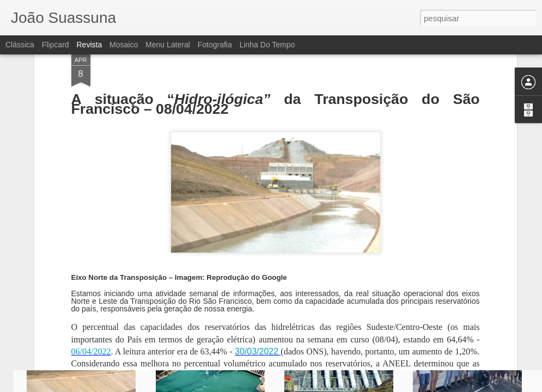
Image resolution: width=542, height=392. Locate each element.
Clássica (20, 45)
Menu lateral (168, 45)
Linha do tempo (267, 45)
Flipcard (56, 45)
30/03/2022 (257, 244)
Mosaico (124, 45)
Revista (89, 45)
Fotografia (215, 45)
